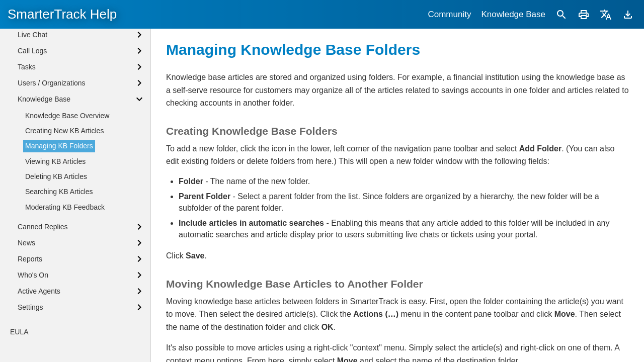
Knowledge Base (513, 14)
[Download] (628, 14)
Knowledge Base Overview (67, 165)
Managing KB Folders (59, 195)
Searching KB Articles (59, 241)
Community (449, 14)
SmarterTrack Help (62, 14)
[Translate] (606, 14)
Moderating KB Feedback (65, 256)
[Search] (561, 14)
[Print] (584, 14)
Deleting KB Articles (56, 226)
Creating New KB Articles (64, 180)
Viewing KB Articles (55, 211)
